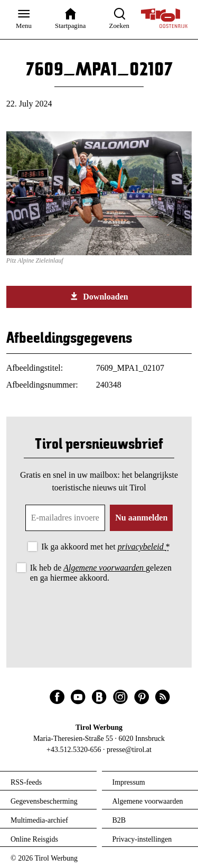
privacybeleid (142, 547)
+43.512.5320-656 (74, 750)
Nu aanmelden (141, 518)
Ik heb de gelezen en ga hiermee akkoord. (101, 573)
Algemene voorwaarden (105, 568)
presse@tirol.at (129, 750)
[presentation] (99, 614)
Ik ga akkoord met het (105, 547)
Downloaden (99, 296)
